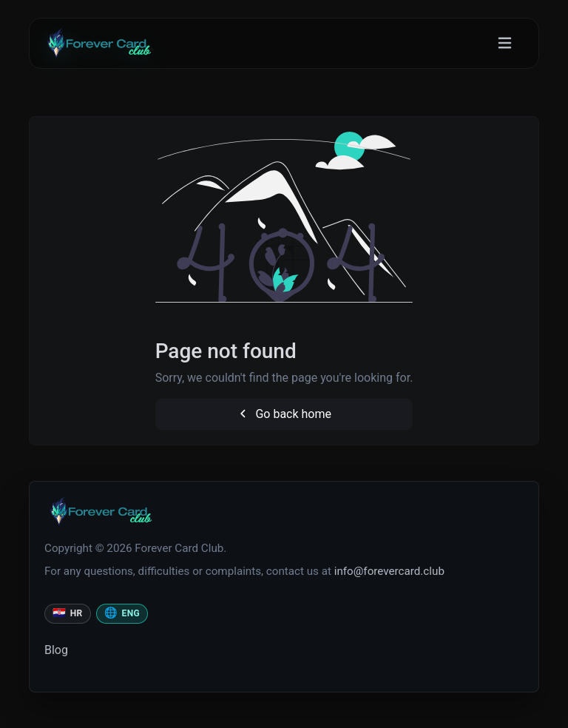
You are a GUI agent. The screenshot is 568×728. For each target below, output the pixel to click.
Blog (56, 650)
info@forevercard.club (389, 571)
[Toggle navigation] (505, 43)
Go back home (284, 414)
